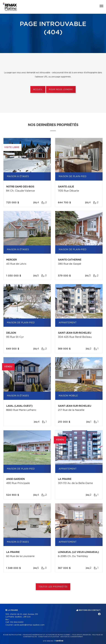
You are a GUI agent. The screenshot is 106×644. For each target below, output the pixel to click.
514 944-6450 (17, 622)
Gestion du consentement (72, 637)
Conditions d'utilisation (49, 637)
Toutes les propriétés (53, 587)
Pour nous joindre (61, 90)
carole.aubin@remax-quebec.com (29, 625)
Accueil (38, 90)
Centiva (59, 641)
